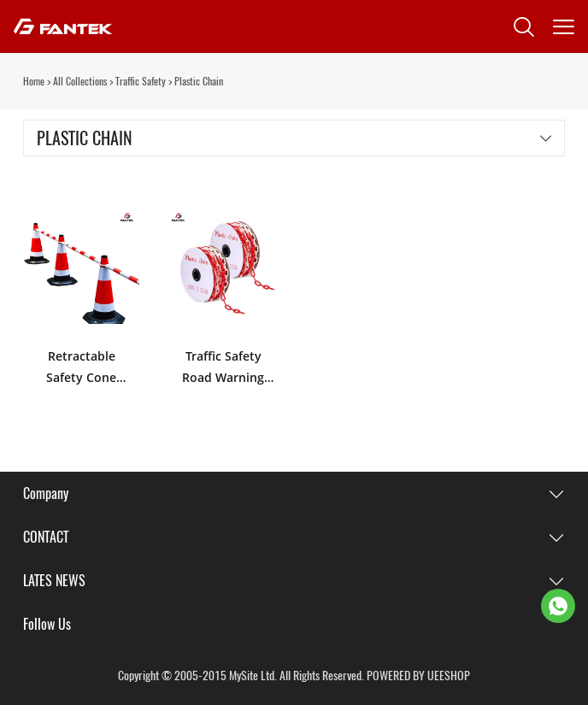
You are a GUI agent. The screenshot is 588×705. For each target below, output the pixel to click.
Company (46, 493)
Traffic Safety (141, 81)
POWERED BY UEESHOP (418, 676)
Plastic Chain (199, 81)
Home (34, 81)
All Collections (80, 81)
